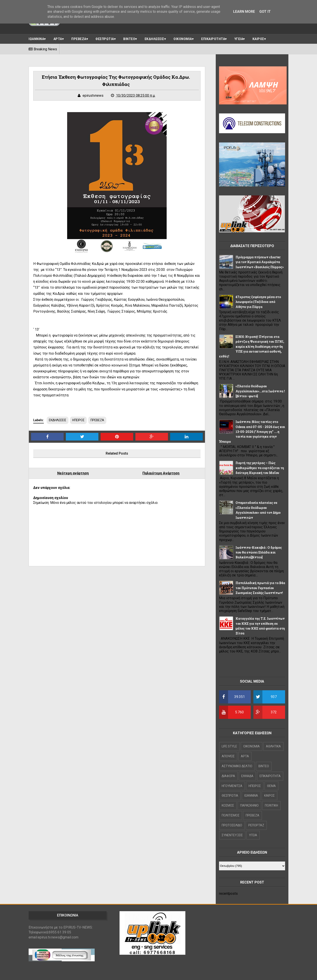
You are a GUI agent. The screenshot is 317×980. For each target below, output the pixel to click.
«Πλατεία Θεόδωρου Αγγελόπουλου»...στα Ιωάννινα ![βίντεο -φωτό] (260, 391)
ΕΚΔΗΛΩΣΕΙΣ (154, 39)
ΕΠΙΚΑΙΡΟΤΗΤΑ (213, 39)
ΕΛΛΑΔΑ (247, 776)
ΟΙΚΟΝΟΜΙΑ (183, 39)
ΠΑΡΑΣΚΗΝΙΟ (249, 805)
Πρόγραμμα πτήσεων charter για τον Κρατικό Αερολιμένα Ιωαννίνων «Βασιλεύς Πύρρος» (260, 262)
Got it (265, 12)
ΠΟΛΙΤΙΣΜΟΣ (231, 815)
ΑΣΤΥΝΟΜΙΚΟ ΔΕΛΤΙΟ (237, 766)
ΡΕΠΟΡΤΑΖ (256, 825)
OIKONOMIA (252, 746)
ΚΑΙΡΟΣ (258, 39)
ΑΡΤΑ (58, 39)
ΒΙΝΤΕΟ (129, 39)
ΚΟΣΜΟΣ (228, 805)
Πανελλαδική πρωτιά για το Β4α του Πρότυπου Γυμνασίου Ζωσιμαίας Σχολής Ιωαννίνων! (260, 588)
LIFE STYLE (229, 746)
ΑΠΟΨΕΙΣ (228, 756)
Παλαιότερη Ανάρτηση (161, 473)
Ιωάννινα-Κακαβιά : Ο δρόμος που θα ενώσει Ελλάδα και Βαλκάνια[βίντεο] (259, 552)
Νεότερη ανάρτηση (73, 473)
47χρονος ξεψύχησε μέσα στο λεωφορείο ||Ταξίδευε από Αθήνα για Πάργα (258, 302)
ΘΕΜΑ (271, 786)
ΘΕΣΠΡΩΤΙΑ (105, 39)
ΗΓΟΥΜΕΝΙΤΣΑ (232, 786)
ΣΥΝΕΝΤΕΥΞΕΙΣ (232, 835)
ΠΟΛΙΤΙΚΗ (271, 805)
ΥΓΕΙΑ (239, 39)
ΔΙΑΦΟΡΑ (228, 776)
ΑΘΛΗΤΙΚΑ (273, 746)
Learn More (244, 12)
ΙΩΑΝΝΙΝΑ (36, 39)
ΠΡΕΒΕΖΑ (79, 39)
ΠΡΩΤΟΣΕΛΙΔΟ (232, 825)
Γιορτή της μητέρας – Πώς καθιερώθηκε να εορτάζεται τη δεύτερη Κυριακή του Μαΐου (260, 468)
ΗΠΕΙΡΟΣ (78, 420)
